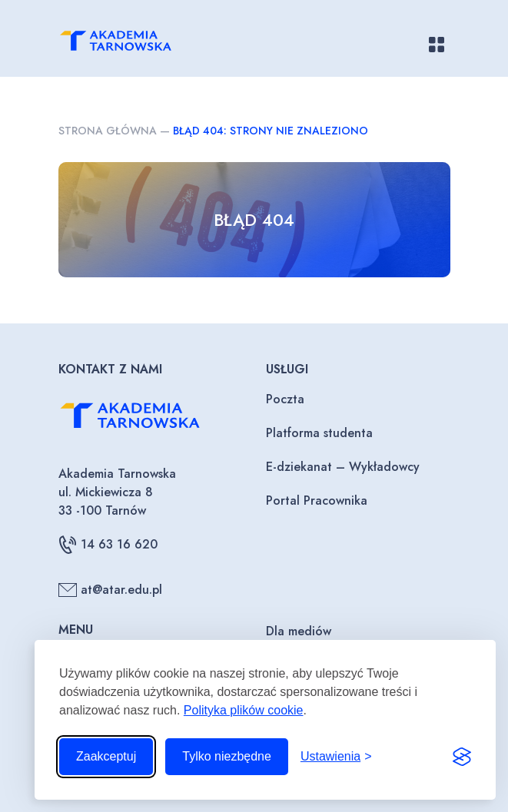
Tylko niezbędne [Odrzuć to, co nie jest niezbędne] (227, 756)
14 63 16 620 (108, 545)
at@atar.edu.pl (110, 590)
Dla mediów (299, 631)
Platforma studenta (319, 433)
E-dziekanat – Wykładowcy (343, 467)
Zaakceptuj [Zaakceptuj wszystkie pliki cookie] (106, 756)
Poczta (285, 399)
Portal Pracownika (317, 500)
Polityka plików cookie (244, 710)
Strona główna (108, 131)
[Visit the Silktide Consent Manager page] (462, 757)
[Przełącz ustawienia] (336, 757)
